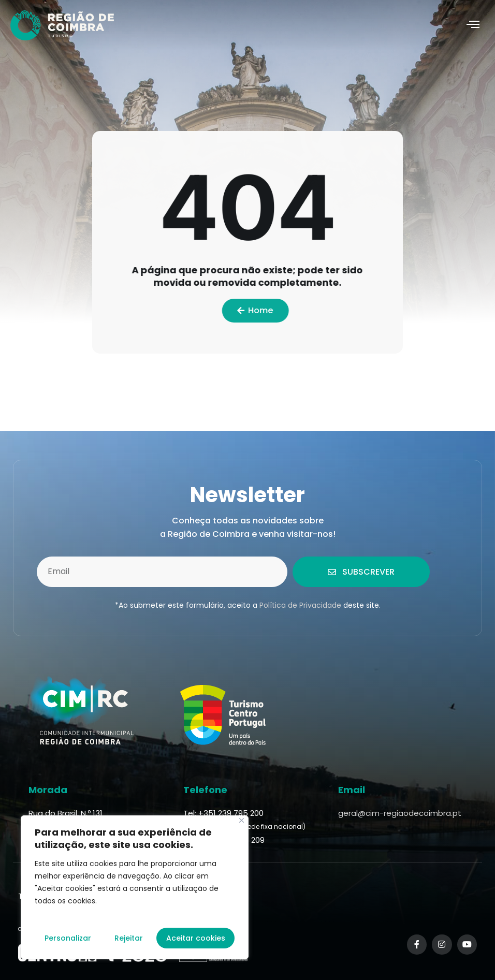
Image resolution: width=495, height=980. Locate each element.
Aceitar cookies (196, 938)
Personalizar (68, 938)
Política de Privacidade (300, 605)
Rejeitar (129, 938)
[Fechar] (242, 820)
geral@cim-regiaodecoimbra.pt (400, 813)
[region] (135, 887)
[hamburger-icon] (473, 25)
